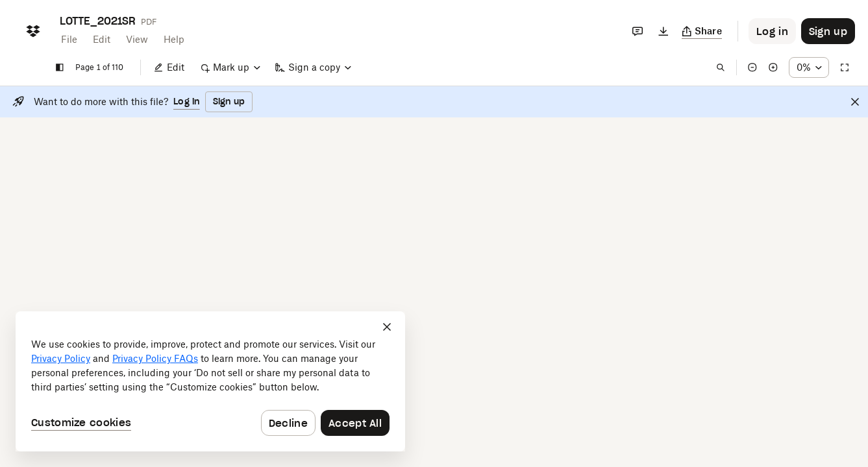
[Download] (663, 31)
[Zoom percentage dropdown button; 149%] (804, 67)
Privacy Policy (61, 358)
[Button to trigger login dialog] (772, 31)
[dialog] (210, 381)
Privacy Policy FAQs (155, 358)
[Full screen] (845, 67)
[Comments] (638, 31)
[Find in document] (711, 67)
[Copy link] (702, 31)
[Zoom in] (763, 67)
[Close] (855, 102)
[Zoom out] (743, 67)
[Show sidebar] (60, 67)
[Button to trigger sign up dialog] (828, 31)
